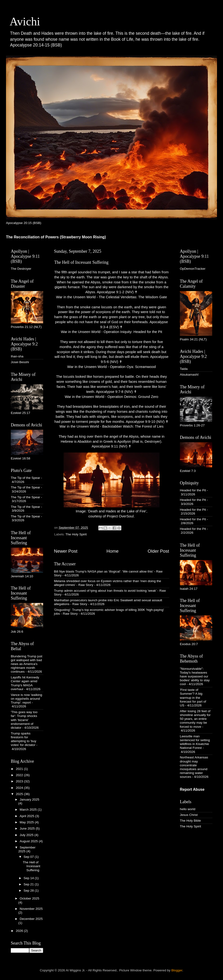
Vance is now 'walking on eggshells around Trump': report (26, 699)
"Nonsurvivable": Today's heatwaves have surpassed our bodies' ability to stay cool (195, 676)
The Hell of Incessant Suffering (32, 866)
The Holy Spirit (76, 534)
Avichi (25, 21)
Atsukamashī (189, 375)
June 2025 (28, 828)
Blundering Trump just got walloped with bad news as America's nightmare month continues (26, 664)
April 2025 (27, 816)
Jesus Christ (189, 815)
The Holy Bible (190, 821)
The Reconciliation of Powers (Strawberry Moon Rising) (56, 237)
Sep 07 (29, 857)
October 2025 (29, 898)
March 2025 (29, 810)
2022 (20, 775)
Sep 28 (29, 891)
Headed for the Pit (193, 490)
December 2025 (31, 919)
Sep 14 (29, 878)
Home (112, 551)
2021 (20, 769)
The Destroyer (21, 269)
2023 (20, 781)
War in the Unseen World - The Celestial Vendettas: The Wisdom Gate (111, 297)
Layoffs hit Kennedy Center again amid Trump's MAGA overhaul (25, 683)
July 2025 (27, 835)
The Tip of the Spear (25, 478)
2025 (20, 794)
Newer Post (66, 551)
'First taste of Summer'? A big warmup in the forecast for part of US (193, 698)
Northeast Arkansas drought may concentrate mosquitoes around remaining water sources (194, 767)
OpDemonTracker (193, 269)
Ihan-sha (17, 356)
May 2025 (27, 822)
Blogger (177, 970)
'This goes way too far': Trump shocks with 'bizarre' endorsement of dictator (24, 720)
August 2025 (29, 841)
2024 (20, 788)
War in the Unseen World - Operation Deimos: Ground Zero (111, 397)
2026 (20, 931)
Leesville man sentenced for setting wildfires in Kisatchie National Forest (195, 742)
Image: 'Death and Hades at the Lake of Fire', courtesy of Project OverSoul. (111, 485)
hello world (188, 809)
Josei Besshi (20, 362)
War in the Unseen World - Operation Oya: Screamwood (111, 367)
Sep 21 (29, 884)
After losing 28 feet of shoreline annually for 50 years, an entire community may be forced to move (195, 719)
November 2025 (31, 909)
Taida (184, 369)
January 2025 (29, 799)
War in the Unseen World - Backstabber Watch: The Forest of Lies (111, 426)
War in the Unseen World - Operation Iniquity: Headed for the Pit (111, 332)
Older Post (158, 551)
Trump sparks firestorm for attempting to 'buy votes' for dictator (23, 739)
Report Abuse (192, 789)
